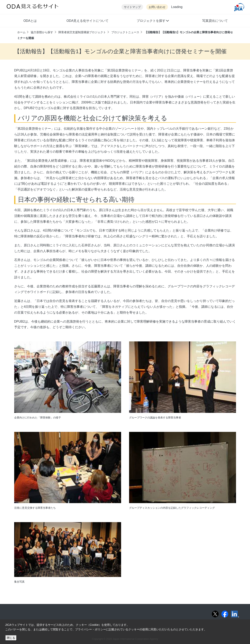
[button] (153, 21)
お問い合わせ (157, 7)
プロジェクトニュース (125, 32)
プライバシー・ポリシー (91, 629)
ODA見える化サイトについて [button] (88, 21)
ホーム (21, 32)
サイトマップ (132, 7)
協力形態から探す (42, 32)
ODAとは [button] (30, 21)
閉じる (11, 638)
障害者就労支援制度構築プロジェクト (82, 32)
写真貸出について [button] (215, 21)
